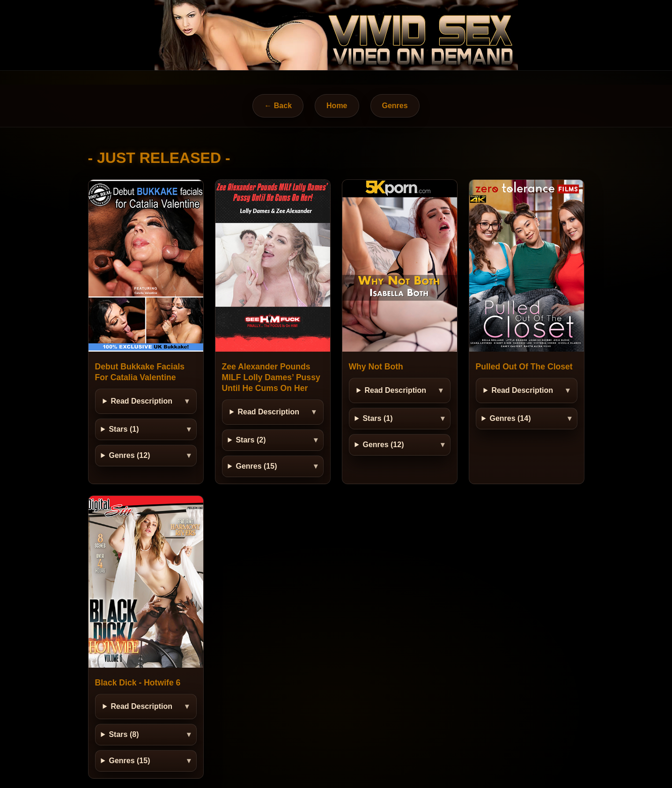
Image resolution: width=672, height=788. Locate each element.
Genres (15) (256, 466)
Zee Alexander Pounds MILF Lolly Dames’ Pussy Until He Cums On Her (271, 377)
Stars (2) (251, 440)
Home (337, 106)
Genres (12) (129, 455)
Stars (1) (124, 429)
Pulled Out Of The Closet (524, 367)
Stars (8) (124, 734)
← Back (278, 106)
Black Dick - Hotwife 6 (138, 683)
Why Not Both (376, 367)
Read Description (141, 401)
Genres (395, 106)
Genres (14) (510, 418)
